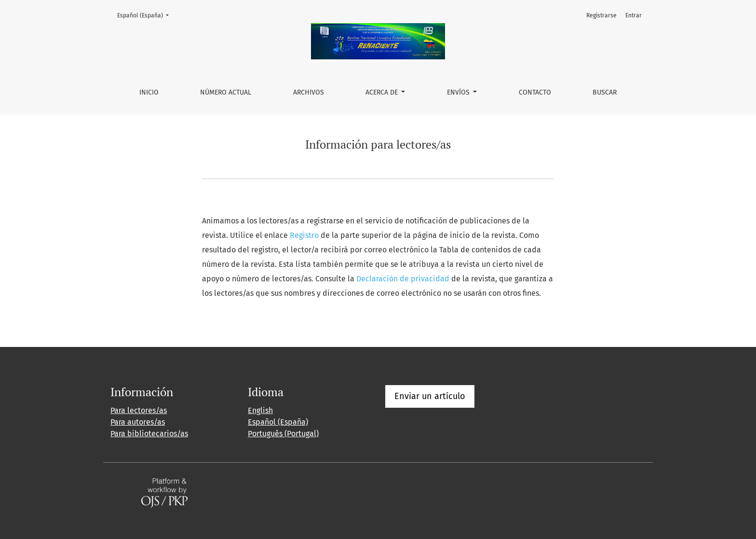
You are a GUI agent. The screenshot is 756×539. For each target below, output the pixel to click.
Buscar (605, 92)
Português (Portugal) (283, 434)
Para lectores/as (139, 410)
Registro (304, 235)
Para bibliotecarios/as (149, 434)
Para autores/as (138, 422)
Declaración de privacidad (403, 279)
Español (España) (146, 15)
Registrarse (601, 15)
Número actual (226, 92)
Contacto (535, 92)
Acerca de (383, 92)
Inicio (149, 92)
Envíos (459, 92)
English (260, 410)
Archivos (309, 92)
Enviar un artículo (430, 396)
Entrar (634, 15)
